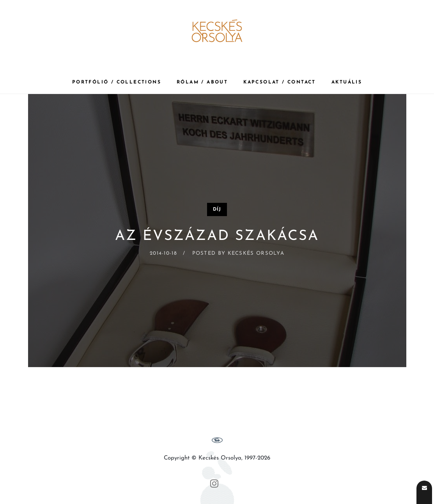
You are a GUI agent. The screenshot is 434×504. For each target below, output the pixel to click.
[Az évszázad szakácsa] (217, 231)
